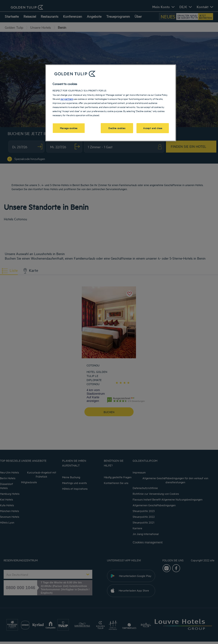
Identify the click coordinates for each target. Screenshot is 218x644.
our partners (67, 99)
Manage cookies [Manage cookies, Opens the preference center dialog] (69, 128)
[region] (111, 103)
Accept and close (153, 128)
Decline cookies (117, 128)
